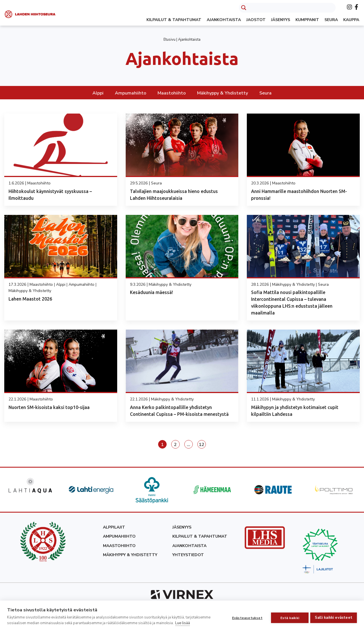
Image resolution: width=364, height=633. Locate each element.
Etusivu (169, 40)
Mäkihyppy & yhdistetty (130, 555)
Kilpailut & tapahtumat (174, 20)
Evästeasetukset (245, 617)
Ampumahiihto (131, 93)
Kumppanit (307, 20)
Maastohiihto (172, 93)
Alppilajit (114, 527)
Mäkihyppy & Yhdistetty (223, 93)
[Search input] (292, 8)
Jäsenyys (281, 20)
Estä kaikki (288, 617)
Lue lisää (183, 623)
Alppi (98, 93)
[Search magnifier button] (244, 8)
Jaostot (256, 20)
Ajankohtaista (224, 20)
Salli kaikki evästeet (334, 616)
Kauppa (351, 20)
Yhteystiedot (188, 555)
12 (202, 445)
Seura (331, 20)
